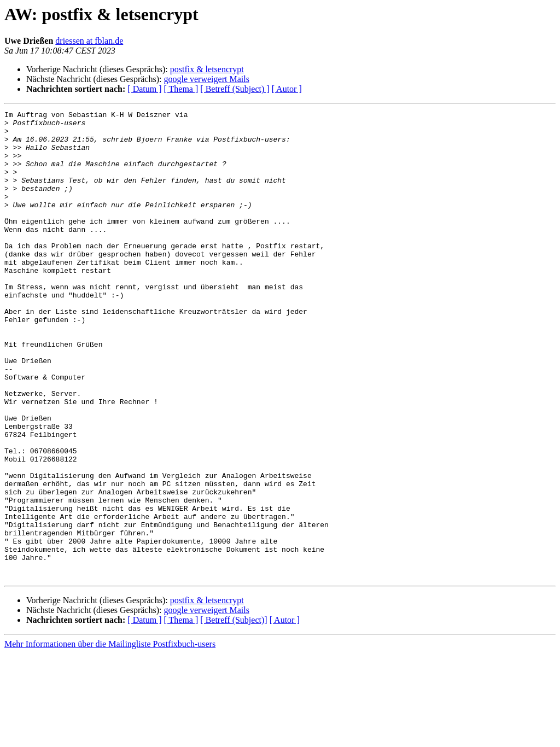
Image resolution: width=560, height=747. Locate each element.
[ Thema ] (181, 89)
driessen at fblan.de (89, 41)
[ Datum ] (144, 89)
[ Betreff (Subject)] (234, 713)
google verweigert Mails (206, 79)
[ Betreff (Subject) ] (235, 89)
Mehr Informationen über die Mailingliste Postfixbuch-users (110, 737)
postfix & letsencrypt (207, 69)
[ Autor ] (287, 89)
